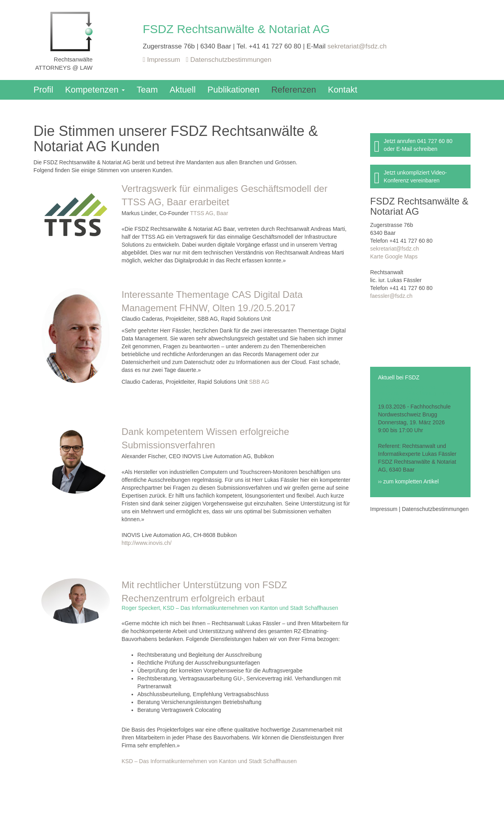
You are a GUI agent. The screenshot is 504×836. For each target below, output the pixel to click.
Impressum (163, 60)
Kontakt (343, 90)
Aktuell (183, 90)
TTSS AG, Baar (209, 213)
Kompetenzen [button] (95, 90)
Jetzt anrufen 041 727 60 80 (418, 141)
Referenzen (294, 90)
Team (147, 90)
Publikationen (233, 90)
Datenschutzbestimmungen (229, 60)
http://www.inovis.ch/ (147, 543)
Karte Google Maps (394, 256)
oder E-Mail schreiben (411, 149)
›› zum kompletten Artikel (408, 481)
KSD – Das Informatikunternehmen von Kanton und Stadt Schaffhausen (209, 761)
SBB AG (259, 382)
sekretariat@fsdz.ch (357, 46)
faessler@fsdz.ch (391, 296)
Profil (43, 90)
